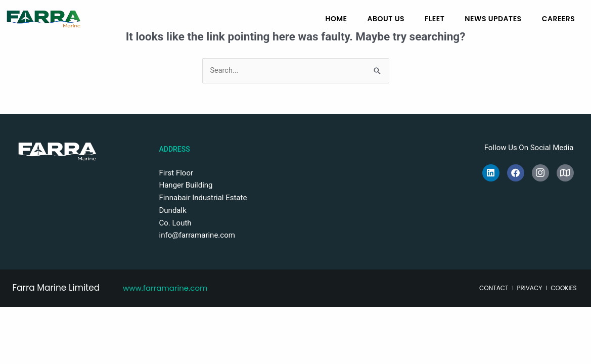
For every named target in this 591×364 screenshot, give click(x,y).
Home (336, 19)
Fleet (435, 19)
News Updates (493, 19)
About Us (386, 19)
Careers (559, 19)
